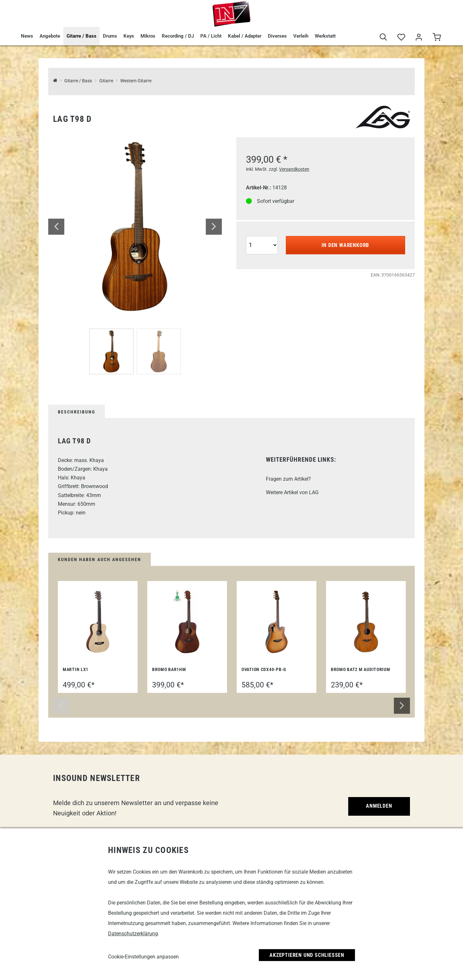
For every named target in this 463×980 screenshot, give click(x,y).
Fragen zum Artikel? (288, 479)
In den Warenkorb (345, 245)
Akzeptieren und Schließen (307, 955)
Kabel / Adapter (245, 36)
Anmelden (379, 806)
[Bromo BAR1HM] (187, 622)
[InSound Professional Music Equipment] (55, 81)
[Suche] (383, 37)
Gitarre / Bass (82, 36)
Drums (110, 36)
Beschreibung (77, 412)
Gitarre (106, 81)
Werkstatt (325, 36)
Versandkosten (294, 169)
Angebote (50, 36)
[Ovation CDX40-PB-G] (277, 622)
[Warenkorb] (436, 37)
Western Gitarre (136, 81)
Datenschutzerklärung (133, 934)
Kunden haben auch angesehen (100, 559)
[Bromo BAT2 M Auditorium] (366, 622)
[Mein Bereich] (419, 37)
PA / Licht (211, 36)
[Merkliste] (401, 37)
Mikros (148, 36)
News (27, 36)
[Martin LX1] (98, 622)
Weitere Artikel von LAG (292, 492)
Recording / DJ (178, 36)
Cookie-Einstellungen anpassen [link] (143, 957)
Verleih (301, 36)
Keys (129, 36)
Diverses (277, 36)
